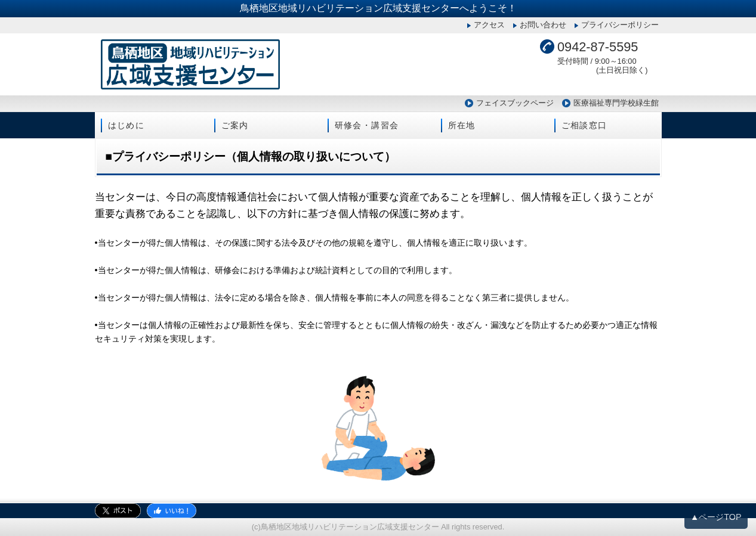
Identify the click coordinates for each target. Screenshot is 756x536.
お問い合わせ (543, 25)
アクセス (489, 25)
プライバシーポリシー (620, 25)
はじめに (126, 125)
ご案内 (235, 125)
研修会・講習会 (367, 125)
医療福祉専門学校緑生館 (616, 103)
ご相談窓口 (584, 125)
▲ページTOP (716, 517)
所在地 (462, 125)
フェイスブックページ (515, 103)
